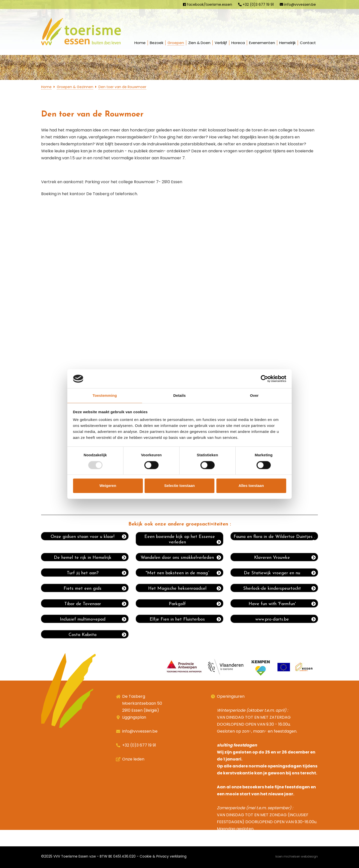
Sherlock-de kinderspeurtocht (279, 588)
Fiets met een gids (95, 588)
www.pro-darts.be (286, 619)
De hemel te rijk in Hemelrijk (90, 558)
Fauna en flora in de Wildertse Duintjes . (275, 537)
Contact (308, 43)
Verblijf (221, 43)
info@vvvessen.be (298, 4)
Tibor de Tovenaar (95, 604)
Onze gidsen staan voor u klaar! (89, 537)
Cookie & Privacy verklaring (163, 856)
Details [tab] (179, 396)
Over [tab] (254, 396)
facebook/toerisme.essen (208, 4)
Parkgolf (195, 604)
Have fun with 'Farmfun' (282, 604)
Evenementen (262, 43)
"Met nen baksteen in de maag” (183, 573)
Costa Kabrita (97, 635)
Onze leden (133, 759)
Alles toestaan (251, 486)
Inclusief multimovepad (93, 619)
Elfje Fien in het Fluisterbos (185, 619)
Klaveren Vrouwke (285, 558)
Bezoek (157, 43)
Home (140, 43)
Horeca (238, 43)
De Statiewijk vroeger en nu (280, 573)
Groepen (176, 43)
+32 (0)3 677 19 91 (256, 4)
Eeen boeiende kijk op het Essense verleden (183, 540)
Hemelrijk (287, 43)
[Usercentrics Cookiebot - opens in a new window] (264, 379)
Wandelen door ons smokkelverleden (181, 558)
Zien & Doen (199, 43)
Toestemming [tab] (105, 396)
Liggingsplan (134, 717)
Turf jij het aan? (97, 573)
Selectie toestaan (180, 486)
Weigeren (108, 486)
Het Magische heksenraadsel (185, 588)
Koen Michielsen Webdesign (297, 856)
